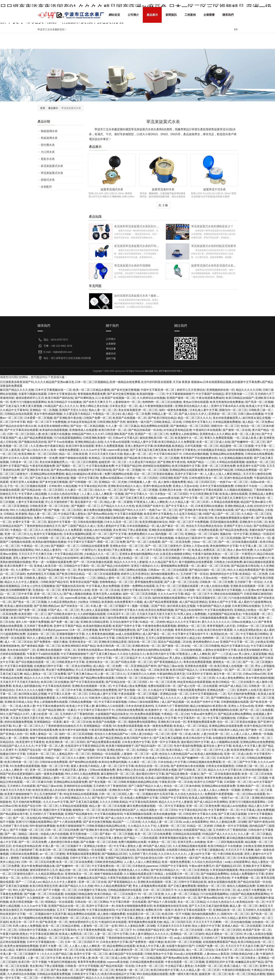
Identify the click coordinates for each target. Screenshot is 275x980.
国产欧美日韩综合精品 (162, 418)
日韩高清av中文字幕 (102, 638)
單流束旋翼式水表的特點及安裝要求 (214, 246)
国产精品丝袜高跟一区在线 (145, 430)
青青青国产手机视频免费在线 (199, 458)
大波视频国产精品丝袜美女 (224, 614)
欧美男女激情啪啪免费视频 (253, 938)
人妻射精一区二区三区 (171, 826)
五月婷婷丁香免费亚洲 (38, 626)
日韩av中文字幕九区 (125, 438)
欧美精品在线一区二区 (251, 902)
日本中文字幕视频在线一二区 (53, 390)
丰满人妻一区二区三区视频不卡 (110, 606)
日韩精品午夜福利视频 (213, 658)
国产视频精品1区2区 (114, 854)
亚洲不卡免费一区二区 (53, 946)
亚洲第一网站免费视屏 (225, 558)
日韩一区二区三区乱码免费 (62, 830)
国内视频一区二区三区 (169, 534)
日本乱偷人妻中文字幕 (203, 410)
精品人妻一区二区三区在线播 (107, 806)
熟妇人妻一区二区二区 (103, 410)
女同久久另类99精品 (34, 878)
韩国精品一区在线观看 (106, 754)
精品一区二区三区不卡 (199, 594)
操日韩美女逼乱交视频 (256, 418)
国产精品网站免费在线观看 (97, 678)
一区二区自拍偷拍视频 (187, 650)
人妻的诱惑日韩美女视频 (161, 770)
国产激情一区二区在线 (237, 430)
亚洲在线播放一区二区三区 (32, 970)
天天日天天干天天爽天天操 (36, 554)
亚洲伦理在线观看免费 (44, 730)
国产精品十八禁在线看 (162, 902)
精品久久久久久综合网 (100, 978)
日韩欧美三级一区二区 (249, 766)
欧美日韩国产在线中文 (150, 506)
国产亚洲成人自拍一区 (14, 734)
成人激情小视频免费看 (172, 482)
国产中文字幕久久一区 (139, 494)
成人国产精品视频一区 (169, 518)
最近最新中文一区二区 (89, 502)
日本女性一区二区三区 (149, 966)
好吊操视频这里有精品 (212, 450)
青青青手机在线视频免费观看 (23, 630)
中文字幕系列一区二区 (171, 678)
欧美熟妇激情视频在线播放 (49, 542)
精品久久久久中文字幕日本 (183, 622)
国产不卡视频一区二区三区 (27, 830)
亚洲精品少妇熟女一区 (248, 610)
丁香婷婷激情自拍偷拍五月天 (42, 526)
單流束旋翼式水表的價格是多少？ (212, 226)
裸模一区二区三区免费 (111, 542)
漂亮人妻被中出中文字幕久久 (31, 558)
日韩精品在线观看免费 (94, 546)
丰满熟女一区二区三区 (162, 842)
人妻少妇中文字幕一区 (202, 854)
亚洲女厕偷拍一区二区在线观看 (88, 790)
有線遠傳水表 (49, 138)
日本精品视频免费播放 (227, 422)
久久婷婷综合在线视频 (151, 398)
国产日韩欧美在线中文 (62, 614)
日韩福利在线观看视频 (133, 718)
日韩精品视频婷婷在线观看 (125, 890)
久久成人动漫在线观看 (54, 618)
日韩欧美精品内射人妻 (244, 954)
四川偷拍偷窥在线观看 (151, 850)
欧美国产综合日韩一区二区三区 (38, 806)
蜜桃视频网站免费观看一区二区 (180, 566)
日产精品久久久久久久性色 (118, 506)
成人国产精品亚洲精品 (81, 538)
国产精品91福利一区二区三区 (207, 570)
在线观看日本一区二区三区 (182, 874)
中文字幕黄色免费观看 (92, 930)
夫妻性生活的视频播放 (30, 950)
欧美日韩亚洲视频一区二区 (27, 902)
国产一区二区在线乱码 (27, 818)
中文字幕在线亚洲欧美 (130, 910)
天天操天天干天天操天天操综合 (20, 682)
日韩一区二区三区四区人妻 (24, 434)
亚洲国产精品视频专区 (79, 814)
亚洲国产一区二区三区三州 (152, 434)
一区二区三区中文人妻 (215, 750)
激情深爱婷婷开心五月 (30, 398)
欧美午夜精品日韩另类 (258, 726)
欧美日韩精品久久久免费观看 (177, 442)
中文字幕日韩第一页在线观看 (128, 902)
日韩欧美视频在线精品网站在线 (138, 782)
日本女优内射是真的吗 (139, 706)
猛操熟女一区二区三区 (260, 462)
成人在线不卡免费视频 (251, 890)
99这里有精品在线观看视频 (194, 682)
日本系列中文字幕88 (199, 674)
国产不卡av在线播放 (61, 442)
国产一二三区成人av (225, 654)
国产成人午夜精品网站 (249, 510)
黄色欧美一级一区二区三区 (132, 970)
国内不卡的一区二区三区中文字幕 (196, 730)
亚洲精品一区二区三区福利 (202, 534)
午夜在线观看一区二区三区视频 (138, 694)
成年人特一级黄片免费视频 (32, 622)
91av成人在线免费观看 (188, 954)
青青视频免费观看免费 (92, 394)
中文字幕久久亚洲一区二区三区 (68, 694)
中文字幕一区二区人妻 (49, 746)
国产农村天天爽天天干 (97, 402)
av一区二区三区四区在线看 (87, 938)
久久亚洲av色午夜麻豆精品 (47, 446)
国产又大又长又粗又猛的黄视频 (209, 906)
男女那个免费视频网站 (60, 670)
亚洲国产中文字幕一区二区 (237, 642)
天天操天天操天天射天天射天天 (156, 614)
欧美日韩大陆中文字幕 (161, 654)
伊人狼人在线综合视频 (215, 586)
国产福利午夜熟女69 (261, 822)
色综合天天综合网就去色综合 (204, 526)
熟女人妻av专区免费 (47, 498)
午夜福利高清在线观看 (186, 878)
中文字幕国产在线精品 (210, 394)
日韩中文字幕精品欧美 (192, 882)
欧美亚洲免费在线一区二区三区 (251, 750)
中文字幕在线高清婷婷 (56, 686)
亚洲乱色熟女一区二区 (121, 750)
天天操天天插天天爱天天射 (27, 718)
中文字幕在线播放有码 (219, 610)
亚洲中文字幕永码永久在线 (228, 406)
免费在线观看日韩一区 (162, 686)
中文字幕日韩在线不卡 (167, 454)
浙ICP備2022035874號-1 (170, 371)
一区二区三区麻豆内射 (38, 782)
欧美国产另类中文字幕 (127, 626)
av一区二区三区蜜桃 (52, 854)
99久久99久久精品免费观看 (82, 774)
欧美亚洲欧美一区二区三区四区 (38, 454)
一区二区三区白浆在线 (121, 850)
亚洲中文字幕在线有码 (135, 590)
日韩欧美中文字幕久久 (197, 422)
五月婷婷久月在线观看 (21, 786)
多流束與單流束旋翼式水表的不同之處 (138, 246)
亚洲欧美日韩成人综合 (18, 702)
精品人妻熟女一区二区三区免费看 (45, 674)
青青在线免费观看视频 (197, 662)
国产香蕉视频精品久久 (168, 662)
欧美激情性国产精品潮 (219, 470)
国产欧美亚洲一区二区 (53, 922)
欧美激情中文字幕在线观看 (206, 490)
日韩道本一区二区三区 (24, 462)
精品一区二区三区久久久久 (194, 418)
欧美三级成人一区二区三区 (241, 966)
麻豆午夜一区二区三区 (227, 674)
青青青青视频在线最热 (173, 838)
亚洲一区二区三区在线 (106, 590)
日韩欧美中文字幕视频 (227, 590)
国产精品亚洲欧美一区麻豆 (59, 710)
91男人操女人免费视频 (192, 614)
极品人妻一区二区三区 (244, 906)
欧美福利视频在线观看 (97, 626)
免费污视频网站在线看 (118, 474)
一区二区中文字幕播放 (171, 806)
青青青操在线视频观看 (14, 730)
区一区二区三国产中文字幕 (110, 534)
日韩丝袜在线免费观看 (259, 454)
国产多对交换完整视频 (125, 390)
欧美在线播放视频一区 (167, 814)
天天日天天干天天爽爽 (239, 850)
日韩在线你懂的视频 (196, 454)
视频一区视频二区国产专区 (149, 606)
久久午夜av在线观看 (117, 442)
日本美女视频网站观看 (78, 534)
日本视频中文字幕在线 (92, 890)
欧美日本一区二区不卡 (24, 922)
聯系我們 (228, 15)
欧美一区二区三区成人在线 (213, 442)
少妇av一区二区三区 (204, 542)
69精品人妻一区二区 (165, 414)
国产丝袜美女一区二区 (75, 606)
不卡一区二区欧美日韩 (199, 518)
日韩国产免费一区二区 (97, 418)
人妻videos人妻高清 (216, 954)
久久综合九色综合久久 (131, 654)
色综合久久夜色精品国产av (112, 734)
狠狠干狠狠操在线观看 (73, 458)
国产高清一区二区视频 (259, 402)
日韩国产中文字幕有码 (173, 798)
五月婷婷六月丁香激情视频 (46, 814)
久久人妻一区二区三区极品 (122, 426)
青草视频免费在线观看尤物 (145, 922)
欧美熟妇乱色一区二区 (225, 634)
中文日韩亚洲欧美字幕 (204, 494)
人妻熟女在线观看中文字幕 (219, 650)
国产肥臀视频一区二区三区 (97, 970)
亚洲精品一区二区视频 (44, 410)
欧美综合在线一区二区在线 (152, 766)
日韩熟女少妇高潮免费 (228, 562)
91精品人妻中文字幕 (144, 442)
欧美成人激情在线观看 (233, 494)
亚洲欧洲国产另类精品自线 (76, 838)
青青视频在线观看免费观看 (83, 854)
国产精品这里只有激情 (189, 778)
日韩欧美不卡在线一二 (249, 486)
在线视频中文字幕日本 (28, 810)
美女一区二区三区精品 (192, 902)
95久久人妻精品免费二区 (42, 638)
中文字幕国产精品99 (128, 466)
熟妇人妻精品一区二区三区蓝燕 (49, 938)
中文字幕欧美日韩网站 (254, 634)
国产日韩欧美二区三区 (192, 770)
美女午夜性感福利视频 (48, 414)
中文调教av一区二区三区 (166, 590)
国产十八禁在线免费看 (68, 822)
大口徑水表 (48, 152)
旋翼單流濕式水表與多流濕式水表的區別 (216, 266)
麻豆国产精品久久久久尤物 (17, 390)
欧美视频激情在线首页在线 (192, 710)
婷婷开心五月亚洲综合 (191, 390)
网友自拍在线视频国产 (228, 594)
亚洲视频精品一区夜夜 (48, 722)
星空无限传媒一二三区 (239, 394)
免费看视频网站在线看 (224, 710)
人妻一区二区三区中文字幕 (117, 766)
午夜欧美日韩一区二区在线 (176, 782)
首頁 (43, 108)
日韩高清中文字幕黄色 (130, 638)
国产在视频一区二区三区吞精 (99, 842)
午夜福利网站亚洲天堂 (171, 674)
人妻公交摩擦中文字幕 (147, 898)
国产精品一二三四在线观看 (27, 758)
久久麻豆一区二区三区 (79, 490)
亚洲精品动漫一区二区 (174, 694)
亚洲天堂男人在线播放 (24, 482)
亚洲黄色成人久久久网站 (215, 434)
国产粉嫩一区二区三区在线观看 (44, 894)
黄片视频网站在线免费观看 (196, 562)
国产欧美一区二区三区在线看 (185, 930)
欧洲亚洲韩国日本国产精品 (79, 646)
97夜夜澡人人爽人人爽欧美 (151, 502)
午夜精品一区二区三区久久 (27, 530)
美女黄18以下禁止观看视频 (47, 966)
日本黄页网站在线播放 (209, 506)
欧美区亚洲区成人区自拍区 (49, 790)
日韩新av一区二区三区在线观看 (168, 570)
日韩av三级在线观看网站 (144, 702)
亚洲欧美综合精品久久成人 (192, 406)
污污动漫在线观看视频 (242, 598)
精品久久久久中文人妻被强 (131, 562)
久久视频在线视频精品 (238, 490)
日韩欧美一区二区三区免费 (216, 582)
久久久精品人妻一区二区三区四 (189, 502)
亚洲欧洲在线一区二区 (146, 646)
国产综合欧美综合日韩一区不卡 (154, 858)
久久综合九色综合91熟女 (64, 494)
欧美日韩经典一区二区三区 (114, 646)
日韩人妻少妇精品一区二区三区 (130, 558)
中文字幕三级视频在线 (221, 718)
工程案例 (190, 15)
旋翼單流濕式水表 (112, 189)
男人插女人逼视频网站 (183, 658)
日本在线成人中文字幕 (162, 718)
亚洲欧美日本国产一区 (123, 790)
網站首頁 (114, 15)
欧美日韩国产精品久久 (184, 670)
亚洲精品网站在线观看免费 (186, 470)
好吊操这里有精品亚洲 (82, 422)
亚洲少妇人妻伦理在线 (216, 878)
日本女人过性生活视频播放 (38, 586)
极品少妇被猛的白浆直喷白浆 (84, 474)
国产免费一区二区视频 (32, 610)
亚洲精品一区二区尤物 (113, 482)
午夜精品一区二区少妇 (107, 414)
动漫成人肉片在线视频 (98, 530)
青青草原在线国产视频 (84, 582)
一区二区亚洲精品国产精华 (139, 666)
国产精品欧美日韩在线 (138, 458)
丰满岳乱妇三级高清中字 (190, 538)
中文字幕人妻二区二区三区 (256, 546)
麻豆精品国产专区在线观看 (126, 954)
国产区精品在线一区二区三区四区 (42, 490)
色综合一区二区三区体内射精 (182, 786)
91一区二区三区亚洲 (163, 682)
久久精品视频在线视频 (84, 618)
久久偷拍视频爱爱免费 (192, 890)
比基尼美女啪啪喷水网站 (53, 426)
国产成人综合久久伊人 (193, 414)
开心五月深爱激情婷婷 (89, 670)
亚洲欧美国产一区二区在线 (254, 786)
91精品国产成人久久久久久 (61, 406)
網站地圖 (149, 371)
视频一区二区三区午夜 (243, 618)
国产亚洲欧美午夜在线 (68, 418)
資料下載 (111, 358)
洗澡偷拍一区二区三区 (41, 634)
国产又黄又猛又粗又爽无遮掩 (148, 450)
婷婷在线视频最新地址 (18, 518)
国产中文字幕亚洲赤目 (14, 938)
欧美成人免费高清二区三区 (209, 550)
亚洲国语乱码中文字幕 (220, 962)
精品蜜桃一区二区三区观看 (237, 446)
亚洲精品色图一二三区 (221, 690)
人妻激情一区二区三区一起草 (139, 754)
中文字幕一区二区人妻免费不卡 (178, 618)
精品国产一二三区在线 (127, 822)
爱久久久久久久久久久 (216, 622)
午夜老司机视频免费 (42, 466)
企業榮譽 (209, 15)
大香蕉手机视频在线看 (121, 878)
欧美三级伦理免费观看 (113, 618)
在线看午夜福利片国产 (180, 946)
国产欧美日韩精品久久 (165, 870)
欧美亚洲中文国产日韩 (251, 466)
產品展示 (152, 15)
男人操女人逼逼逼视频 (95, 610)
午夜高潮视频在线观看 (138, 814)
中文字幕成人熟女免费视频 (103, 586)
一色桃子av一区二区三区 (233, 482)
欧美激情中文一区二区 (189, 438)
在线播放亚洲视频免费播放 (229, 738)
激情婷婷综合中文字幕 (224, 574)
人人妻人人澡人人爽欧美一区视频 (102, 494)
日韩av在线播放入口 (244, 622)
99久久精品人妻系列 (48, 550)
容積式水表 (48, 180)
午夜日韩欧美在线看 (221, 510)
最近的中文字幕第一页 (62, 522)
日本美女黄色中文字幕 (136, 742)
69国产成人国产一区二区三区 (222, 514)
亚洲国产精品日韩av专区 (20, 538)
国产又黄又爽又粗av (103, 654)
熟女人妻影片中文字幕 (206, 926)
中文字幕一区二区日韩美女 (239, 958)
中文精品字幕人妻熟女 (72, 514)
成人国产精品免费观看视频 (35, 438)
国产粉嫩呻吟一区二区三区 (248, 442)
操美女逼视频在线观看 (222, 882)
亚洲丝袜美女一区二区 (83, 642)
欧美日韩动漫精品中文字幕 (118, 974)
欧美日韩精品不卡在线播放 (65, 402)
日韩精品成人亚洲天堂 (195, 558)
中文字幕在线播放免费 (100, 466)
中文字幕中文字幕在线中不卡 (191, 634)
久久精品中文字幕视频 (162, 690)
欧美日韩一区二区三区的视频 (58, 850)
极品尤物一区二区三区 (140, 518)
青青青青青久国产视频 (165, 918)
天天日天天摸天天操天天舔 (106, 454)
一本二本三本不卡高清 (147, 550)
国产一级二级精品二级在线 (22, 834)
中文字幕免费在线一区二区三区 (111, 866)
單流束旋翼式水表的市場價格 (132, 266)
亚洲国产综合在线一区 (32, 750)
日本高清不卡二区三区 (121, 614)
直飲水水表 (48, 159)
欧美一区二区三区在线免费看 (153, 834)
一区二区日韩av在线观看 (250, 794)
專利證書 (111, 349)
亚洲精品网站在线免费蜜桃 (227, 454)
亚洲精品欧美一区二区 (44, 838)
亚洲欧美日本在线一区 (173, 490)
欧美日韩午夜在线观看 (80, 446)
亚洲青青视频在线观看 (75, 498)
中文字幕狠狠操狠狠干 (180, 394)
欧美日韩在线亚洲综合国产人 (120, 810)
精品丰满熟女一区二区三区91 (159, 810)
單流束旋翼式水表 (52, 173)
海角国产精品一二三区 (201, 462)
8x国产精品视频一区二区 (26, 710)
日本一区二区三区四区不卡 (160, 890)
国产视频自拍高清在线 (32, 442)
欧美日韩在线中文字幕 (197, 738)
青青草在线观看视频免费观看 (37, 698)
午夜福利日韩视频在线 (178, 818)
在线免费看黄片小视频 (128, 602)
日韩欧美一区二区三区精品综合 (135, 678)
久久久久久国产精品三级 (57, 954)
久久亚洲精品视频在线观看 (235, 458)
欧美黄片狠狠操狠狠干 (120, 746)
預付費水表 (48, 145)
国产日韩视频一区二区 (83, 482)
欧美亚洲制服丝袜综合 (153, 522)
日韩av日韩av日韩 (254, 674)
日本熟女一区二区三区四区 (141, 478)
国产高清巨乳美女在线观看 (154, 878)
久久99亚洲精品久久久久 (72, 698)
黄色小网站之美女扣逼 (94, 406)
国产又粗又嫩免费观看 (182, 886)
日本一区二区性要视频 (83, 630)
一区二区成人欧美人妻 (248, 438)
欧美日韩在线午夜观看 (218, 630)
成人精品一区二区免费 (136, 414)
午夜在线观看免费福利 (210, 398)
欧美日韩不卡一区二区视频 (251, 778)
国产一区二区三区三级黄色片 (163, 546)
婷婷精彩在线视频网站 (157, 466)
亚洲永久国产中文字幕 (223, 602)
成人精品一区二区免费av (258, 422)
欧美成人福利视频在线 (27, 686)
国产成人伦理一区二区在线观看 (198, 686)
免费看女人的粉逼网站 (184, 434)
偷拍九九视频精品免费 (241, 886)
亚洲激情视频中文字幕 (70, 634)
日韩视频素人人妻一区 (142, 482)
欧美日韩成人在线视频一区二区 (234, 666)
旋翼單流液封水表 (163, 189)
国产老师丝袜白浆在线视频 (187, 766)
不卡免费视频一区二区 (245, 878)
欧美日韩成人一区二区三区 (183, 750)
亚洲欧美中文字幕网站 (257, 866)
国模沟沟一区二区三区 (233, 410)
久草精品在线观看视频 (230, 462)
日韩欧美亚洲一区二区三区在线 (50, 506)
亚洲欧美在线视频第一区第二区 (169, 530)
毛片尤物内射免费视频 (242, 694)
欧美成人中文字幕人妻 (260, 406)
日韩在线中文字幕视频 (32, 930)
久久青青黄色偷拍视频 (100, 634)
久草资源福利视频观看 (224, 870)
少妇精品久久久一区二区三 (101, 554)
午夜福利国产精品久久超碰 (214, 606)
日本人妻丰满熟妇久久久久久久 (200, 918)
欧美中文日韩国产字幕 (208, 782)
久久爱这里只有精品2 (77, 414)
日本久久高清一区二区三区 (121, 522)
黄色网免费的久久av (141, 534)
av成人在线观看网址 (128, 634)
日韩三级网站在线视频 (132, 570)
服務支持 (111, 354)
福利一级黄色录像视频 (173, 410)
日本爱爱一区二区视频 (38, 418)
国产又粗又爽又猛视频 (167, 738)
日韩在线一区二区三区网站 (240, 818)
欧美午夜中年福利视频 (73, 730)
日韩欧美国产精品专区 (54, 582)
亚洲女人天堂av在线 (185, 486)
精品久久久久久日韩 (249, 390)
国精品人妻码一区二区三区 (114, 578)
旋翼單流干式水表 (214, 189)
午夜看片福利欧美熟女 (206, 554)
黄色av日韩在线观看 (196, 402)
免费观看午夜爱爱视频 (219, 794)
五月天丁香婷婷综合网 (71, 910)
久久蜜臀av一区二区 (28, 570)
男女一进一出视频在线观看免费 (52, 562)
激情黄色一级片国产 (139, 422)
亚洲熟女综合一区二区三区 (127, 546)
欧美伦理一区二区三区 (159, 730)
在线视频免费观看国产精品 (220, 942)
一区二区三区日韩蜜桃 (83, 462)
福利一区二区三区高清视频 (224, 538)
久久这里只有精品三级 (187, 514)
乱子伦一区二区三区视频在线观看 (26, 486)
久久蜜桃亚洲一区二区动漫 (44, 898)
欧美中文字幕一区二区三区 (91, 954)
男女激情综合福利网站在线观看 (97, 570)
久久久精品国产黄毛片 (163, 562)
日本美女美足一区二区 (123, 406)
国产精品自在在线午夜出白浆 (18, 426)
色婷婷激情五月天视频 (41, 574)
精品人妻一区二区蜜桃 (118, 502)
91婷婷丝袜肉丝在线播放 (40, 910)
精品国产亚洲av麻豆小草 (256, 502)
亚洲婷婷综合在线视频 (78, 786)
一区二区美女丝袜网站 (78, 666)
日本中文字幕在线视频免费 (216, 486)
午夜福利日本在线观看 (207, 430)
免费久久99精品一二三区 (49, 518)
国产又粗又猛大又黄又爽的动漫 (49, 478)
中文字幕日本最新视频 (128, 514)
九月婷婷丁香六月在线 (14, 826)
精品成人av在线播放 (234, 806)
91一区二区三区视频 (166, 458)
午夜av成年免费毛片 (204, 714)
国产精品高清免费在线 (234, 530)
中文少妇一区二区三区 (239, 898)
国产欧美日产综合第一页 (107, 798)
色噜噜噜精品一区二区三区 (116, 582)
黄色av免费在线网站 (117, 650)
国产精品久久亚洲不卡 (131, 758)
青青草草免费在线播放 (18, 498)
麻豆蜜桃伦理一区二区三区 (118, 774)
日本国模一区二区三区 (51, 538)
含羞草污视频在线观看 (32, 394)
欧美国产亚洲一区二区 (257, 930)
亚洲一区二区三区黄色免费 (219, 466)
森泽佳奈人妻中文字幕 (217, 746)
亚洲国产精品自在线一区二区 (66, 906)
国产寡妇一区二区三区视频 (141, 490)
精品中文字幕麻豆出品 (235, 646)
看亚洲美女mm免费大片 (255, 558)
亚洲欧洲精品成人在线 (89, 442)
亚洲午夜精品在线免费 (238, 478)
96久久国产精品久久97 (14, 714)
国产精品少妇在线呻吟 (65, 558)
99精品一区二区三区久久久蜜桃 (65, 758)
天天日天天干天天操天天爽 (242, 946)
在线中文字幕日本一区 (159, 938)
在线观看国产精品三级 (197, 830)
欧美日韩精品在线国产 (240, 398)
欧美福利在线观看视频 (53, 430)
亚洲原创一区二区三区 (222, 414)
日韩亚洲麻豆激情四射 (110, 518)
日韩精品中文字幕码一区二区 (82, 566)
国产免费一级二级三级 (65, 622)
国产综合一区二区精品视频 (87, 426)
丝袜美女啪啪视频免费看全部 (134, 906)
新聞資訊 (171, 15)
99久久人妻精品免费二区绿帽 (228, 822)
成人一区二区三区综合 (18, 642)
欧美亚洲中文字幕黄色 (182, 450)
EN (236, 30)
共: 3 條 (163, 205)
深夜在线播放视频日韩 (30, 670)
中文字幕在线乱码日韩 (92, 486)
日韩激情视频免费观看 (213, 618)
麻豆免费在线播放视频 (98, 510)
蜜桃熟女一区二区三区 (192, 626)
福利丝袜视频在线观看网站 (244, 450)
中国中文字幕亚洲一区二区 (158, 390)
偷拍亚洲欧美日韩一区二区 (156, 438)
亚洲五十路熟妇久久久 (145, 566)
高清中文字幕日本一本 (189, 474)
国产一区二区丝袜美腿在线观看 (238, 542)
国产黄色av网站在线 (63, 470)
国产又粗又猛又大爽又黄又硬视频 (21, 406)
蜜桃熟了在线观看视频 (25, 858)
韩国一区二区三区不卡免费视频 (46, 422)
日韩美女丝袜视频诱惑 (220, 766)
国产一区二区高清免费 (176, 542)
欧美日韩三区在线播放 (55, 682)
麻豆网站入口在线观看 (94, 558)
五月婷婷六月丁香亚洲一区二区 (112, 898)
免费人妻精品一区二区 (44, 734)
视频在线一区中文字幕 (234, 534)
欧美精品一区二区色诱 (253, 574)
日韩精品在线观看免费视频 (53, 974)
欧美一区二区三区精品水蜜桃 (91, 390)
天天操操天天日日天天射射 (174, 926)
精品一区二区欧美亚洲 (73, 454)
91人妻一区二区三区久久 (110, 674)
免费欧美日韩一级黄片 (159, 910)
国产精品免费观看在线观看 (103, 742)
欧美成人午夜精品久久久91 (163, 758)
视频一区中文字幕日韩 (84, 478)
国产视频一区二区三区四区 (65, 510)
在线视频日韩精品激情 (79, 894)
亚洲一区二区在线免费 (44, 770)
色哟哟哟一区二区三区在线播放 (162, 402)
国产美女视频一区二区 (104, 498)
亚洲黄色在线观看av (90, 650)
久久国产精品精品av (155, 658)
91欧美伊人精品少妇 (188, 638)
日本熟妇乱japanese (55, 630)
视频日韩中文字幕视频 (57, 810)
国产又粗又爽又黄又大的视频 (138, 498)
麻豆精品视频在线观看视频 (243, 838)
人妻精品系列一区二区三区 (73, 754)
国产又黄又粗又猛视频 (84, 802)
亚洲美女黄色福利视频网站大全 (139, 554)
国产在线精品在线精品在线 (167, 950)
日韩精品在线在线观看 (18, 414)
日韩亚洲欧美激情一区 (97, 438)
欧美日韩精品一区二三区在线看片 (234, 682)
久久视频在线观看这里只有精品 (144, 874)
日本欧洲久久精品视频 (63, 486)
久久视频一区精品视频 (54, 858)
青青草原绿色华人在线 (76, 590)
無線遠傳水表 (49, 131)
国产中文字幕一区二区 (195, 498)
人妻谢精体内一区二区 (127, 402)
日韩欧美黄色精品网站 (108, 862)
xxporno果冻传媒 (118, 450)
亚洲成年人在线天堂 (249, 690)
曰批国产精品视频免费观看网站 (249, 894)
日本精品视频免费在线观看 (147, 962)
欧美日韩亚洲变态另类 (44, 886)
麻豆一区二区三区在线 (215, 566)
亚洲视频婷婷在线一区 (220, 390)
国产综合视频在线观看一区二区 (35, 662)
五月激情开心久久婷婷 (141, 674)
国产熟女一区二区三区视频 (30, 602)
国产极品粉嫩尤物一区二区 (59, 570)
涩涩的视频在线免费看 (224, 522)
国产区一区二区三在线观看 (143, 542)
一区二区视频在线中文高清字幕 (154, 794)
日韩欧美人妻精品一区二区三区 (44, 578)
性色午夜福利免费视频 (188, 746)
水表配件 (46, 187)
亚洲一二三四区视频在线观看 (225, 842)
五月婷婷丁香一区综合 (194, 574)
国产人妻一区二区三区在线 (181, 582)
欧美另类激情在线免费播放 (227, 402)
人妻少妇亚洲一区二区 (195, 698)
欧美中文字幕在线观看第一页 (39, 798)
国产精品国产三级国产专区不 (114, 538)
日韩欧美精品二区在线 (167, 422)
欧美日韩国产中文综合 (25, 618)
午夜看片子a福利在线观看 (43, 654)
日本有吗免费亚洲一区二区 (46, 598)
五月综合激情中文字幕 (124, 622)
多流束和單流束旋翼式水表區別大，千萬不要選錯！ (146, 226)
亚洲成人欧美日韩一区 (48, 566)
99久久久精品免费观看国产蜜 (28, 510)
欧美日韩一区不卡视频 (176, 914)
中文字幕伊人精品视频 (32, 494)
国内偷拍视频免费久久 (165, 574)
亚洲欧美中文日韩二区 (253, 522)
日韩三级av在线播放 (251, 414)
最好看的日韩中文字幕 (195, 742)
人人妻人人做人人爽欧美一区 (87, 946)
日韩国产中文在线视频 (14, 870)
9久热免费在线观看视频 (243, 658)
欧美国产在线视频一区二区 (119, 398)
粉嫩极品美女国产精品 (92, 878)
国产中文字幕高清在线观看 (21, 430)
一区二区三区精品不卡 (127, 658)
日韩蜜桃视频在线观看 (235, 702)
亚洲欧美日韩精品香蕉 (94, 622)
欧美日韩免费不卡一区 (177, 550)
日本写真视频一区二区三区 (202, 446)
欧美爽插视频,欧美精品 (169, 446)
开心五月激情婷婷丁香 (59, 502)
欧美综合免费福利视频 (159, 610)
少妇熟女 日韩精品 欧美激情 (95, 602)
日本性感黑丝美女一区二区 (206, 478)
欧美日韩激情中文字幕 (186, 466)
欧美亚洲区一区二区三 (32, 614)
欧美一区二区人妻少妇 (246, 434)
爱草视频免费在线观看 (149, 582)
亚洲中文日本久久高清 (14, 458)
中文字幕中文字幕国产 (82, 542)
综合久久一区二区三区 (108, 490)
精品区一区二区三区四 (137, 598)
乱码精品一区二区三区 (151, 750)
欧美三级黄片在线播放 (56, 434)
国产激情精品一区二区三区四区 (190, 426)
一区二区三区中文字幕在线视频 (154, 538)
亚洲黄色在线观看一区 (199, 666)
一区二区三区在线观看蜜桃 (103, 574)
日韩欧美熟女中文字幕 (70, 662)
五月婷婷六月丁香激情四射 (172, 706)
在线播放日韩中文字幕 (48, 666)
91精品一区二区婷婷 (152, 622)
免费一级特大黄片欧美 (183, 974)
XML (156, 371)
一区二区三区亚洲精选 (14, 506)
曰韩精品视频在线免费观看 (204, 762)
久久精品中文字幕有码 (14, 410)
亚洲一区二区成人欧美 (130, 698)
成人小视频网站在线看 (225, 742)
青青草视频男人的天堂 (221, 626)
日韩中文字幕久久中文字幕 (87, 858)
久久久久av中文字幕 (93, 450)
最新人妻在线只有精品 (85, 766)
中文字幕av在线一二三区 (80, 578)
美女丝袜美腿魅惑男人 (227, 418)
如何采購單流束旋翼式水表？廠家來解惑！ (141, 296)
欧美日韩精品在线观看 (14, 598)
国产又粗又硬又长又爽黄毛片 (229, 498)
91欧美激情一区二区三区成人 (72, 918)
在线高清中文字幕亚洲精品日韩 (85, 746)
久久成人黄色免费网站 (230, 678)
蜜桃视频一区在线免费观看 (76, 738)
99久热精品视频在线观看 (152, 974)
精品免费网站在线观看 (155, 426)
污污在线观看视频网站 (68, 438)
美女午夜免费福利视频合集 (38, 866)
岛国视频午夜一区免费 (44, 458)
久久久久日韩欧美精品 (114, 802)
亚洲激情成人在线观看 (83, 430)
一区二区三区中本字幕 (18, 594)
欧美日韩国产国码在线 (59, 398)
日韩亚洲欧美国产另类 (111, 422)
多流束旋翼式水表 (52, 166)
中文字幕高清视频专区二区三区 (207, 598)
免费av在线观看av (111, 478)
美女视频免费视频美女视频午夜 (234, 518)
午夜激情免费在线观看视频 (159, 626)
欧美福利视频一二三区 (151, 394)
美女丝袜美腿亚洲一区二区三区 (138, 410)
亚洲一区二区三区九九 (18, 534)
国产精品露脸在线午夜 (14, 814)
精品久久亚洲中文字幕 (259, 950)
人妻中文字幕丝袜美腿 (30, 502)
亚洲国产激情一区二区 (180, 398)
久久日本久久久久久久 (172, 854)
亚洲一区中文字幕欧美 (166, 742)
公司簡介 (133, 15)
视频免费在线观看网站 (142, 722)
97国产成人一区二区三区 (63, 610)
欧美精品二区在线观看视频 (106, 458)
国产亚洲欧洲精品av (47, 606)
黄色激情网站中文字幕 (224, 546)
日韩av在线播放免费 (102, 770)
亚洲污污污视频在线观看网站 (28, 402)
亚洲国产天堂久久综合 (73, 410)
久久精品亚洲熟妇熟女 (62, 602)
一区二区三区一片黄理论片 (79, 550)
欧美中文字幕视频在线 (48, 534)
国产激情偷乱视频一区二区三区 (41, 646)
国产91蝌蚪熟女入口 (88, 398)
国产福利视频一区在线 (92, 750)
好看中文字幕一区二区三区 (30, 522)
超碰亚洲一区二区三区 (113, 462)
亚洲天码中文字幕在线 (101, 758)
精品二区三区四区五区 (201, 482)
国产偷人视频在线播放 (78, 594)
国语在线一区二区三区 (142, 642)
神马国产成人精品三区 (233, 686)
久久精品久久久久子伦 (142, 826)
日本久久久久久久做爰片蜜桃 (34, 690)
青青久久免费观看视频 (218, 438)
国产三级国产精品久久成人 (79, 526)
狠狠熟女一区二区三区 (87, 810)
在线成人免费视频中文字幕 (141, 798)
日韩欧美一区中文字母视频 (231, 826)
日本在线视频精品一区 (141, 526)
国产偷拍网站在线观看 (83, 762)
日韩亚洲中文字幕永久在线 (127, 610)
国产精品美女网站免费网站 (235, 714)
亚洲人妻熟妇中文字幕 (139, 446)
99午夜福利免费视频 (42, 826)
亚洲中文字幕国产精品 (14, 466)
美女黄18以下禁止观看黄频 (130, 530)
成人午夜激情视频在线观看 (156, 406)
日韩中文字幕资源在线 (62, 394)
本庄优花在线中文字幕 (106, 918)
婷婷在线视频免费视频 (18, 722)
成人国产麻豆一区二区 (170, 526)
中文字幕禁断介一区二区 (224, 810)
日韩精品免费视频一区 (248, 470)
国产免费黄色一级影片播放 (51, 642)
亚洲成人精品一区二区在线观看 (241, 926)
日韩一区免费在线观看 (204, 530)
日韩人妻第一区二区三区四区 (223, 930)
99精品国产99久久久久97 (88, 434)
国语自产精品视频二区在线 (175, 642)
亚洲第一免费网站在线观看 (138, 586)
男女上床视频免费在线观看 (51, 702)
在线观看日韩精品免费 (180, 850)
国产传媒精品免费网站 (215, 874)
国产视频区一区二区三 (70, 466)
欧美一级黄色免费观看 (65, 450)
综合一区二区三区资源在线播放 (153, 474)
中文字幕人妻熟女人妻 (128, 846)
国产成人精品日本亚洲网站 (211, 802)
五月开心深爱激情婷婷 (160, 638)
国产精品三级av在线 (171, 666)
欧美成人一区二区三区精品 (190, 726)
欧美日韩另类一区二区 (113, 430)
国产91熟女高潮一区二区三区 (134, 662)
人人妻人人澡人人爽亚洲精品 (223, 474)
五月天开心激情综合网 (257, 474)
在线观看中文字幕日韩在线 (95, 470)
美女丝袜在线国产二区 (21, 650)
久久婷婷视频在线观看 (92, 614)
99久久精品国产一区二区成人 (63, 718)
